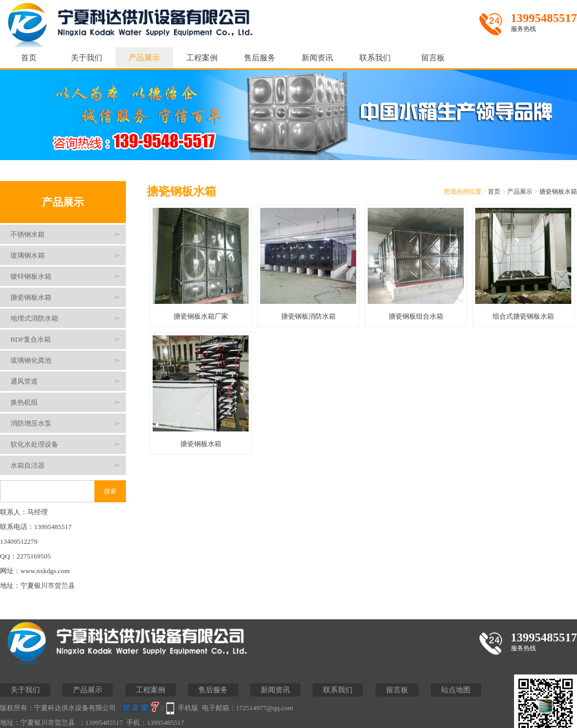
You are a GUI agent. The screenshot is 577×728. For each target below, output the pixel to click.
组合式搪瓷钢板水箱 (523, 316)
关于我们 (87, 58)
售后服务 (260, 58)
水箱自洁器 (28, 465)
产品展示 (144, 58)
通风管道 (24, 381)
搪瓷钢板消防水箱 (308, 316)
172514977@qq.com (265, 708)
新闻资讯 (317, 58)
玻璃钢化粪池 (31, 360)
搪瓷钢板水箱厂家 (201, 316)
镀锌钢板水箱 (31, 276)
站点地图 (456, 690)
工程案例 (202, 58)
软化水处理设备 (34, 444)
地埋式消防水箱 (34, 318)
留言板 (433, 58)
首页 (29, 58)
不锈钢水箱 (28, 234)
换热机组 (24, 402)
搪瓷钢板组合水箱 (416, 316)
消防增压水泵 (31, 423)
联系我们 (375, 58)
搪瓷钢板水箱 (31, 297)
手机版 (188, 708)
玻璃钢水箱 (28, 255)
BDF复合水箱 (31, 339)
